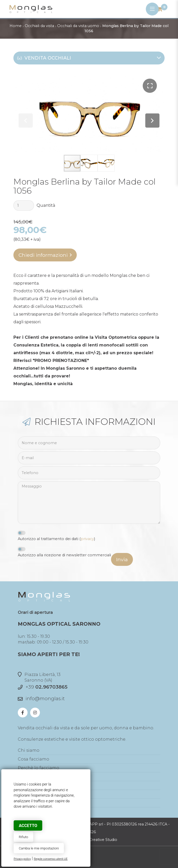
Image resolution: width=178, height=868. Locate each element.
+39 (46, 687)
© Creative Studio (101, 840)
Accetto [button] (28, 826)
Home (16, 26)
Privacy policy (22, 859)
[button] (150, 86)
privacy (87, 539)
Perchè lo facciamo (39, 768)
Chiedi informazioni (43, 255)
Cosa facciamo (33, 759)
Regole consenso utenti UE (51, 859)
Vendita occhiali (89, 58)
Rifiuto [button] (23, 837)
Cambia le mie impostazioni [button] (39, 848)
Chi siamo (29, 750)
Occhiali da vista (39, 26)
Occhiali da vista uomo (78, 26)
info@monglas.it (45, 698)
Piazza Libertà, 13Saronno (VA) (39, 677)
